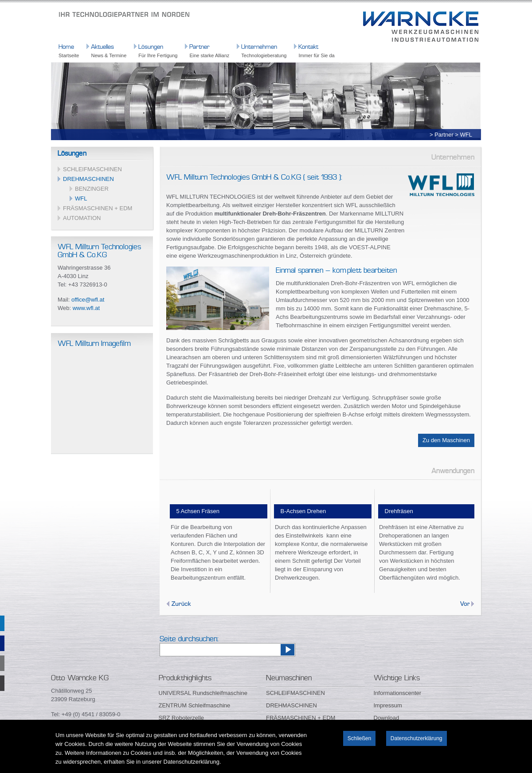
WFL (81, 198)
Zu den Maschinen (446, 440)
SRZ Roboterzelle (182, 718)
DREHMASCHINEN (88, 179)
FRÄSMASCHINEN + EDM (98, 208)
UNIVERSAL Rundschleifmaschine (203, 693)
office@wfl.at (88, 300)
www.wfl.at (86, 308)
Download (387, 718)
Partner (444, 135)
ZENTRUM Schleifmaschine (195, 705)
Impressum (388, 705)
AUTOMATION (82, 218)
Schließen (359, 738)
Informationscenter (398, 693)
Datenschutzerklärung (417, 738)
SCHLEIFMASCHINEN (92, 169)
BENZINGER (92, 189)
